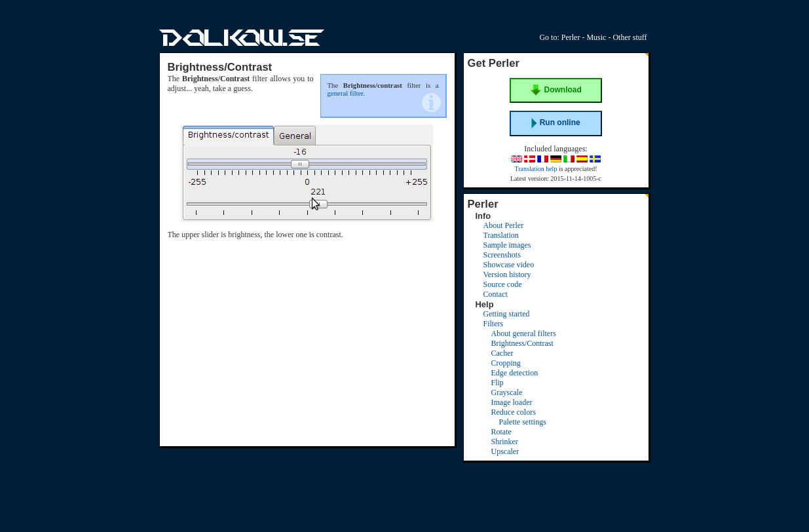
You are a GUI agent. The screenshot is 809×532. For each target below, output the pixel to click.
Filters (494, 324)
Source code (503, 284)
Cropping (506, 363)
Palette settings (523, 422)
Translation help (536, 169)
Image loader (512, 402)
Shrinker (505, 442)
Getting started (507, 314)
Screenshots (502, 255)
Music (596, 37)
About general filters (524, 333)
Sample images (507, 245)
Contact (496, 294)
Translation (501, 235)
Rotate (501, 432)
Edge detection (515, 373)
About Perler (504, 225)
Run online (555, 123)
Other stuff (630, 37)
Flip (498, 383)
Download (556, 90)
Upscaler (505, 451)
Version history (507, 275)
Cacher (502, 353)
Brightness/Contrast (522, 343)
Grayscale (507, 392)
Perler (571, 37)
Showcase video (509, 265)
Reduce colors (514, 412)
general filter (346, 93)
